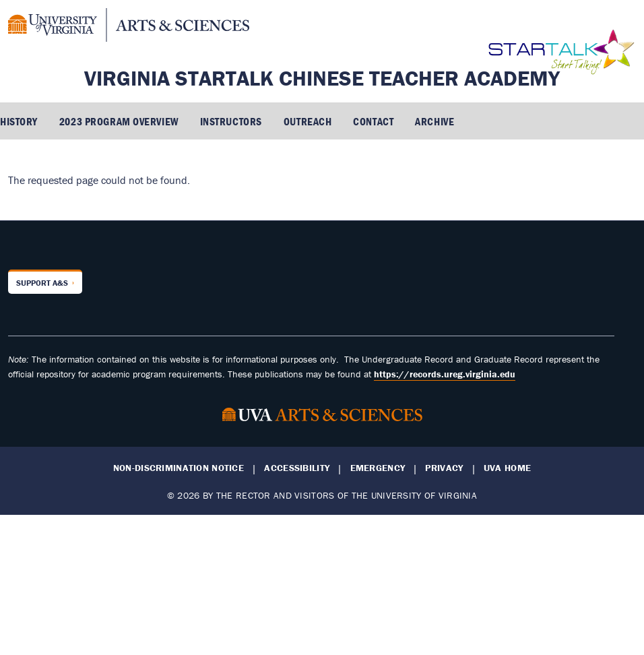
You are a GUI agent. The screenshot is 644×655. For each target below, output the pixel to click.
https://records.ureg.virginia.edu (445, 374)
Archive (434, 121)
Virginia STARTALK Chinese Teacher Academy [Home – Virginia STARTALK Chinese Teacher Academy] (322, 78)
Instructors (231, 121)
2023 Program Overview (119, 121)
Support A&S (42, 283)
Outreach (308, 121)
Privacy (444, 468)
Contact (373, 121)
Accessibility (297, 468)
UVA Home (507, 468)
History (19, 121)
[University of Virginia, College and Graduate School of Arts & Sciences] (129, 27)
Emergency (378, 468)
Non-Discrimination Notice (179, 468)
